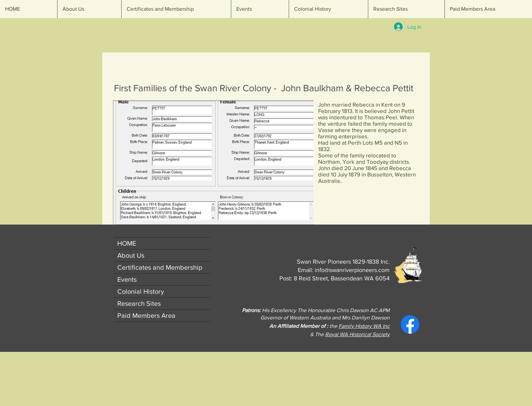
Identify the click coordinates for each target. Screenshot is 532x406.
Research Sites (139, 303)
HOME (127, 243)
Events (127, 279)
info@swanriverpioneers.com (352, 270)
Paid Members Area (146, 315)
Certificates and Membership (160, 267)
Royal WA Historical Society (357, 334)
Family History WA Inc (364, 326)
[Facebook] (410, 324)
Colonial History (141, 291)
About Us (131, 255)
